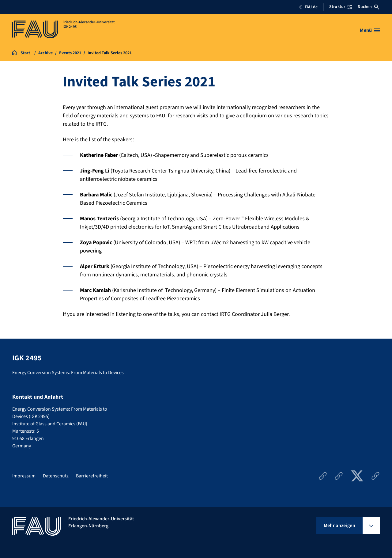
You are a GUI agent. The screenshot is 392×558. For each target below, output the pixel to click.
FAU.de (308, 7)
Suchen (368, 7)
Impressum (24, 476)
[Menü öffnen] (370, 30)
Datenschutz (56, 476)
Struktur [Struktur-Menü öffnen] (341, 7)
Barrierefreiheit (92, 476)
